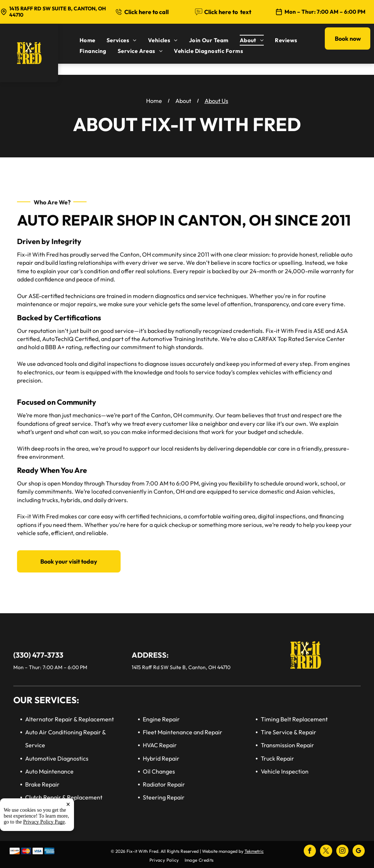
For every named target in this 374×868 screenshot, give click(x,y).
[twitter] (326, 852)
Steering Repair (164, 797)
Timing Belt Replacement (294, 719)
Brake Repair (42, 784)
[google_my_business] (359, 852)
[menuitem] (93, 40)
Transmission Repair (287, 745)
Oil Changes (159, 771)
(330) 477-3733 (38, 655)
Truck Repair (277, 758)
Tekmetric (254, 851)
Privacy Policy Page (44, 822)
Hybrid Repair (161, 758)
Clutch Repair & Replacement (64, 797)
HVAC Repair (160, 745)
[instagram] (342, 852)
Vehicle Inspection (285, 771)
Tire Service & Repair (289, 732)
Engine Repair (161, 719)
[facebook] (310, 852)
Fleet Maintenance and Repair (183, 732)
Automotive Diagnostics (57, 758)
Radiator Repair (164, 784)
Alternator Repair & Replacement (70, 719)
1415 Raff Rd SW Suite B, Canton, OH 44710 (58, 12)
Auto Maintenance (49, 771)
